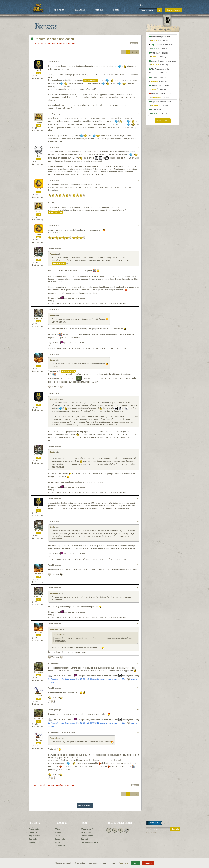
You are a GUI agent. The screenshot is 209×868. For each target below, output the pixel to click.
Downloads (60, 839)
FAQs (57, 829)
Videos (58, 832)
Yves (39, 189)
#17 (138, 663)
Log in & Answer (85, 805)
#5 (138, 203)
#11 (138, 446)
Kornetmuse (39, 257)
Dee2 (39, 70)
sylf (39, 156)
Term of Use (86, 832)
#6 (138, 226)
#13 (138, 521)
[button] (143, 5)
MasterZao (39, 672)
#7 (138, 248)
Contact (84, 839)
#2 (138, 114)
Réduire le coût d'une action (52, 39)
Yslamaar (39, 363)
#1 (138, 62)
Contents (33, 839)
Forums (99, 10)
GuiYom (39, 696)
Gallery (32, 842)
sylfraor (53, 399)
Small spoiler (91, 80)
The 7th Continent (48, 43)
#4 (138, 180)
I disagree (148, 863)
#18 (138, 688)
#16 (138, 624)
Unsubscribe (151, 832)
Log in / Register (174, 10)
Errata (57, 842)
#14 (138, 565)
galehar (39, 123)
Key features (34, 836)
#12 (138, 499)
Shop (116, 10)
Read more (123, 863)
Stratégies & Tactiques (67, 43)
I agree (136, 863)
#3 (138, 147)
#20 (138, 732)
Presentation (34, 829)
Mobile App (60, 846)
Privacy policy (87, 836)
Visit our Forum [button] (163, 121)
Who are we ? (87, 829)
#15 (138, 588)
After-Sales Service (89, 842)
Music (57, 836)
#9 (138, 354)
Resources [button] (80, 10)
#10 (138, 393)
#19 (138, 710)
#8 (138, 310)
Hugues (39, 212)
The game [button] (60, 10)
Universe (33, 832)
